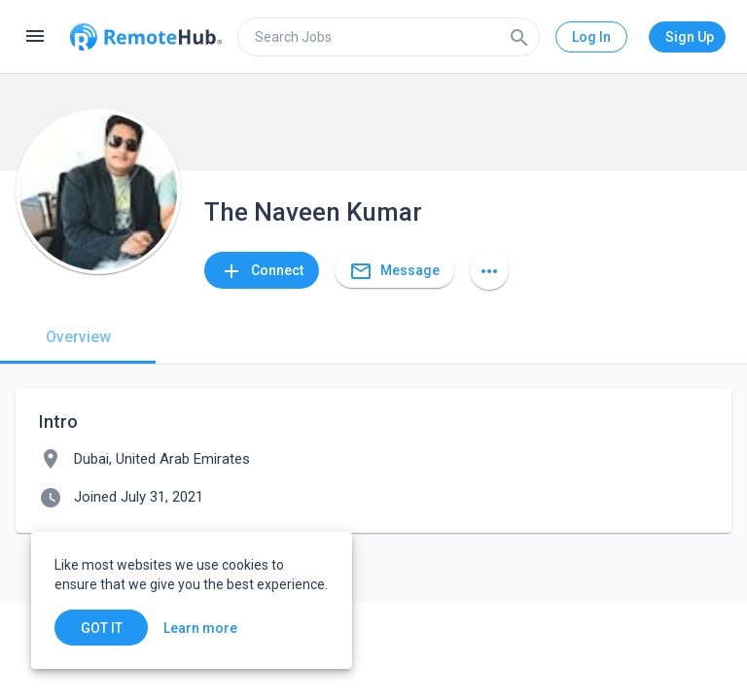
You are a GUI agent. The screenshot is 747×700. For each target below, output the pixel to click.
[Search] (519, 37)
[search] (389, 37)
